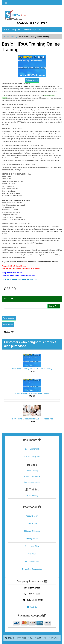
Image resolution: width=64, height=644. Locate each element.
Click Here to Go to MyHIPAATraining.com (20, 279)
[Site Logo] (32, 15)
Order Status (32, 524)
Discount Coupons (32, 561)
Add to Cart (54, 306)
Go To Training (32, 496)
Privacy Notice (32, 539)
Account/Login (32, 516)
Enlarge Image (32, 80)
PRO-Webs (54, 638)
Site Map (32, 554)
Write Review (8, 325)
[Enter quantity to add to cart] (26, 306)
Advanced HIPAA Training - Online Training (32, 393)
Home (6, 37)
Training (14, 37)
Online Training (32, 471)
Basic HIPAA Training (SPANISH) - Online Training (32, 369)
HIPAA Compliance (32, 476)
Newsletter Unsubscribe (32, 569)
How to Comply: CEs (12, 30)
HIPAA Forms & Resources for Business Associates (32, 419)
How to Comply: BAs (32, 30)
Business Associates (32, 482)
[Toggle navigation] (6, 3)
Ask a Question (9, 318)
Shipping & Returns (32, 531)
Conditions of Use (32, 546)
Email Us (32, 607)
